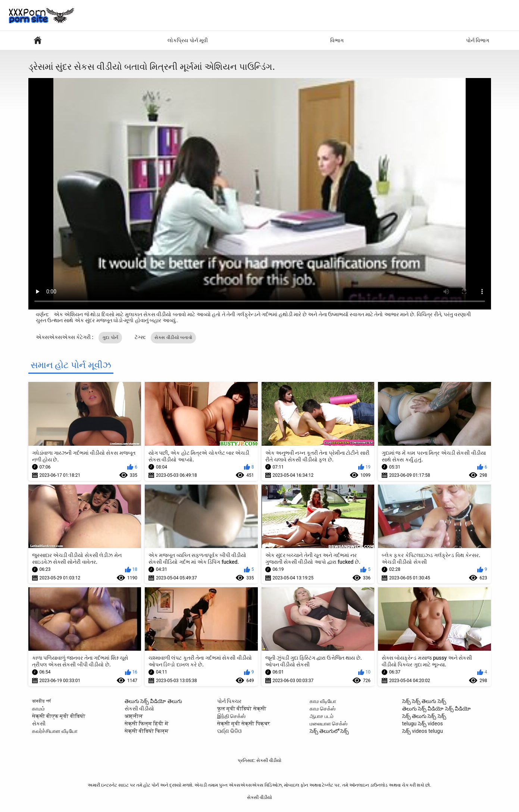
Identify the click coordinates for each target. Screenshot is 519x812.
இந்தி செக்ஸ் (231, 716)
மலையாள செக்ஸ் (329, 724)
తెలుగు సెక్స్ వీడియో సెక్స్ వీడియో (437, 709)
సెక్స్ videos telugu (423, 731)
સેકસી (39, 724)
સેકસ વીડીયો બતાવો (173, 337)
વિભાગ (337, 40)
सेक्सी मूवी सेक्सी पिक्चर (244, 724)
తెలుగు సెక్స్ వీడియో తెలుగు (153, 701)
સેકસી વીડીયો (139, 709)
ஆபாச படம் (322, 716)
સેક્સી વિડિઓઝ (38, 41)
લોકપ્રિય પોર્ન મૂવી (188, 40)
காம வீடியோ (323, 701)
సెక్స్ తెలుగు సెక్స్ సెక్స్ (424, 716)
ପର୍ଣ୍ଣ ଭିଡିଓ (229, 731)
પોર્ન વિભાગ (478, 40)
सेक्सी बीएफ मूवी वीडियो (59, 716)
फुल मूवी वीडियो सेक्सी (242, 709)
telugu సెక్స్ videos (423, 724)
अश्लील (134, 716)
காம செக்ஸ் (323, 709)
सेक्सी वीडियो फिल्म (147, 731)
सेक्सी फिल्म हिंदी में (147, 724)
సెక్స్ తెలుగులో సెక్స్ (329, 731)
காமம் (38, 709)
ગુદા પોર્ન (110, 337)
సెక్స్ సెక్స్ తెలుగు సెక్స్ (424, 701)
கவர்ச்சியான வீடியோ (55, 731)
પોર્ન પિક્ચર (229, 701)
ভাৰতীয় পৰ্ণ (41, 701)
